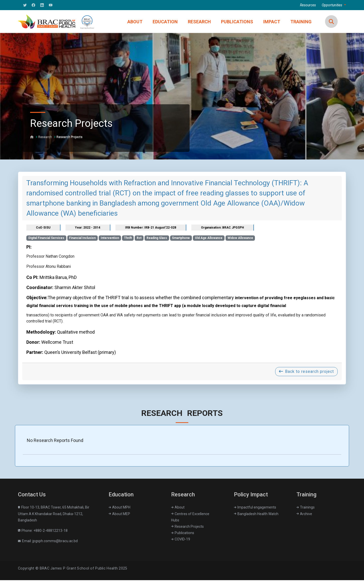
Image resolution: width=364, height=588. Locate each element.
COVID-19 (181, 539)
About (178, 507)
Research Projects (69, 137)
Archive (304, 514)
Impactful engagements (255, 507)
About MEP (119, 514)
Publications (183, 533)
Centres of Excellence (190, 514)
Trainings (306, 507)
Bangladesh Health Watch (256, 514)
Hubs (175, 520)
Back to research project (306, 371)
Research (45, 137)
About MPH (119, 507)
